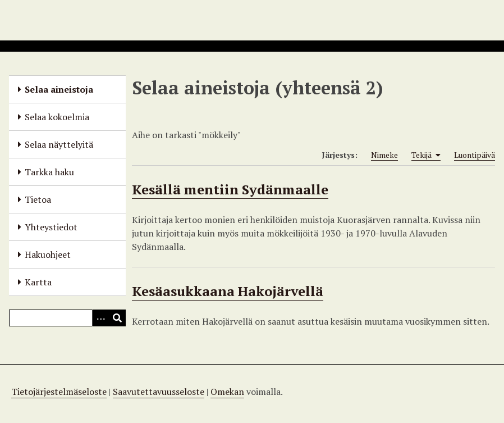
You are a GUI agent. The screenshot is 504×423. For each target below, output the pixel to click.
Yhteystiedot (51, 227)
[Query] (67, 318)
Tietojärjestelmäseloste (59, 392)
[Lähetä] (117, 318)
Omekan (227, 392)
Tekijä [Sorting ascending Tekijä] (426, 155)
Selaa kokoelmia (57, 117)
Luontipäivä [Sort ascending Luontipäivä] (475, 155)
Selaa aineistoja (59, 89)
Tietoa (38, 199)
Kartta (38, 282)
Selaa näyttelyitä (59, 144)
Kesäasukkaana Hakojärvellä (228, 291)
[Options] (100, 318)
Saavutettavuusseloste (159, 392)
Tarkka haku (49, 172)
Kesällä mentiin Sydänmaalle (230, 189)
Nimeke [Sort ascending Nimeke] (384, 155)
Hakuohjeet (48, 254)
